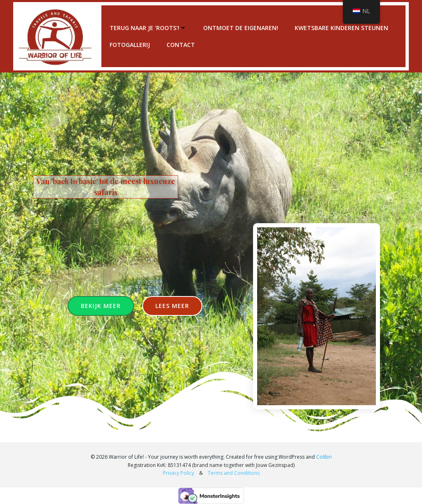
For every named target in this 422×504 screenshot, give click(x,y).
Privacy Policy (180, 473)
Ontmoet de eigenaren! (241, 28)
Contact (181, 45)
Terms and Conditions (234, 473)
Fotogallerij (130, 45)
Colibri (324, 457)
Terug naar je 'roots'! (148, 28)
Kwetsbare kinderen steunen (341, 28)
